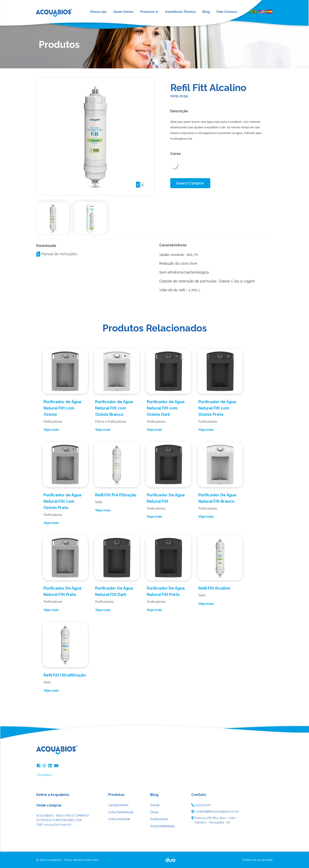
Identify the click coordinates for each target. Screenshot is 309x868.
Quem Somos (123, 12)
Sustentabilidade (162, 826)
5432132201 (203, 805)
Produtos (147, 12)
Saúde (155, 805)
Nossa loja (98, 12)
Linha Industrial (119, 819)
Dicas (154, 812)
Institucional (159, 819)
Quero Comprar (190, 183)
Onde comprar (49, 805)
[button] (138, 185)
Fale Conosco (227, 12)
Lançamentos (118, 805)
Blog (206, 12)
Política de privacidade (258, 860)
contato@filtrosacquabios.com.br (217, 811)
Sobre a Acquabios (53, 795)
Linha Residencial (121, 812)
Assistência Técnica (180, 12)
